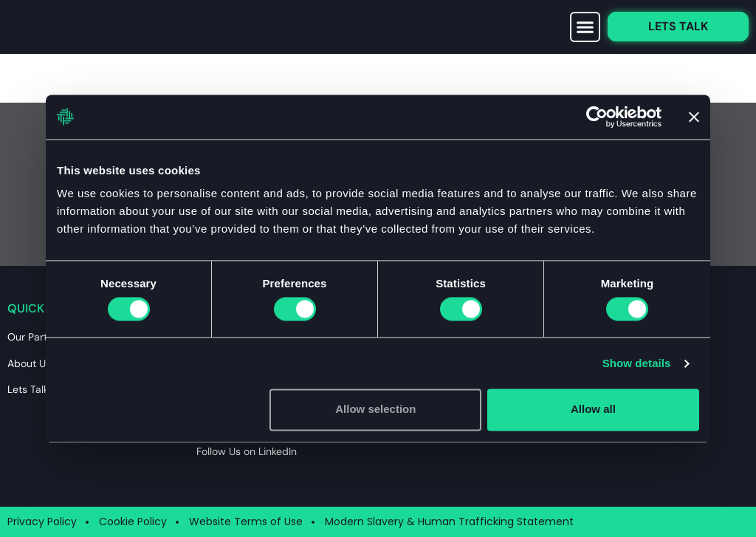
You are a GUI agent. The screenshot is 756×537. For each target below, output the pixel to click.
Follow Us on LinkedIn (247, 451)
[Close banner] (694, 117)
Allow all (593, 410)
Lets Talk (28, 389)
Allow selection (375, 410)
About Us (29, 363)
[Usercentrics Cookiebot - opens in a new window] (597, 117)
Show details (637, 363)
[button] (585, 27)
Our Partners (38, 337)
